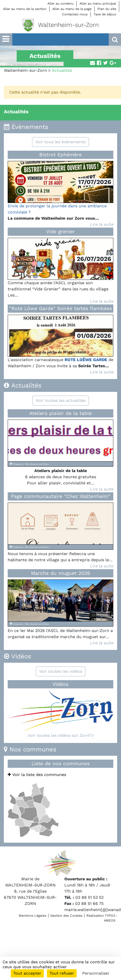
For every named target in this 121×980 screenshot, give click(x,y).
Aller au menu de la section (25, 9)
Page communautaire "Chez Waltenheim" (61, 496)
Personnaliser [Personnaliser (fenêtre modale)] (96, 973)
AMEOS (110, 920)
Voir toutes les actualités (61, 400)
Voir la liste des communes (37, 775)
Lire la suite (102, 224)
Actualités (16, 112)
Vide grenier (60, 232)
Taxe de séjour (105, 14)
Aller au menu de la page (72, 9)
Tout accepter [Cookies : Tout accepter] (27, 973)
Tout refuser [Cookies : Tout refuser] (62, 973)
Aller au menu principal (98, 3)
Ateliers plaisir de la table (60, 413)
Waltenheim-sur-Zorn (25, 70)
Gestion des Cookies (66, 916)
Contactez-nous (75, 14)
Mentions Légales (33, 916)
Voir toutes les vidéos (61, 671)
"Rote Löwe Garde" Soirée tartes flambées (61, 308)
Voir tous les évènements (60, 142)
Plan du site (107, 9)
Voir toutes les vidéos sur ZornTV (61, 735)
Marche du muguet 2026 (61, 573)
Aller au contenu (60, 3)
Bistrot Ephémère (60, 155)
